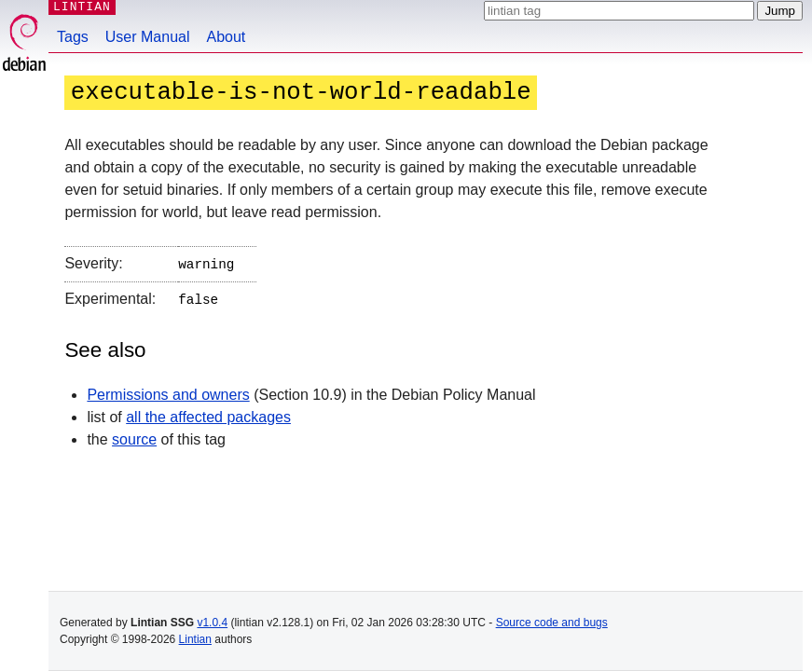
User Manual (148, 37)
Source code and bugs (552, 623)
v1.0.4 (212, 623)
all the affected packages (208, 413)
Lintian (195, 639)
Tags (73, 37)
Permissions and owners (168, 391)
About (227, 37)
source (134, 436)
